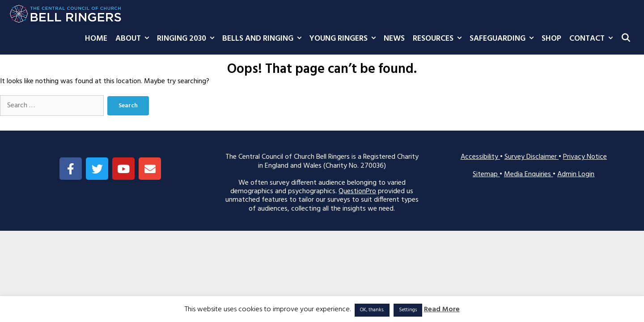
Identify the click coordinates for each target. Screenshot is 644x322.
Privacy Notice (585, 157)
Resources (439, 39)
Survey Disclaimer (532, 157)
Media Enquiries (528, 174)
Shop (551, 39)
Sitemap (486, 174)
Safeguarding (504, 39)
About (134, 39)
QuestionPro (357, 191)
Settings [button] (408, 310)
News (394, 39)
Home (96, 39)
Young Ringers (345, 39)
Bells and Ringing (264, 39)
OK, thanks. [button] (372, 310)
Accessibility (480, 157)
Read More (442, 310)
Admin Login (576, 174)
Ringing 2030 (188, 39)
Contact (593, 39)
